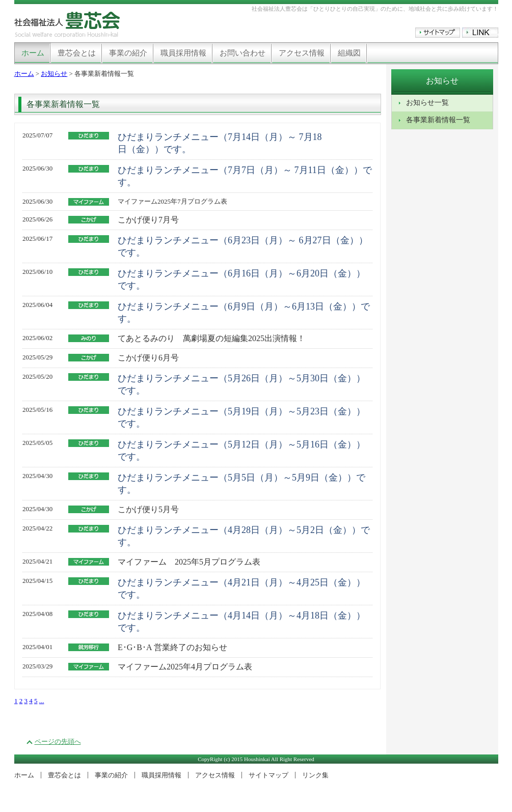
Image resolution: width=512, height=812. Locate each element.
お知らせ (54, 74)
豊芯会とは (77, 53)
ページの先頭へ (58, 741)
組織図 (349, 53)
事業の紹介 (128, 53)
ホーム (33, 53)
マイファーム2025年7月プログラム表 (172, 201)
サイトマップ (268, 775)
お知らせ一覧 (427, 103)
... (42, 701)
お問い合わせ (242, 53)
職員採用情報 (183, 53)
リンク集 (315, 775)
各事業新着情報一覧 (438, 120)
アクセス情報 (302, 53)
